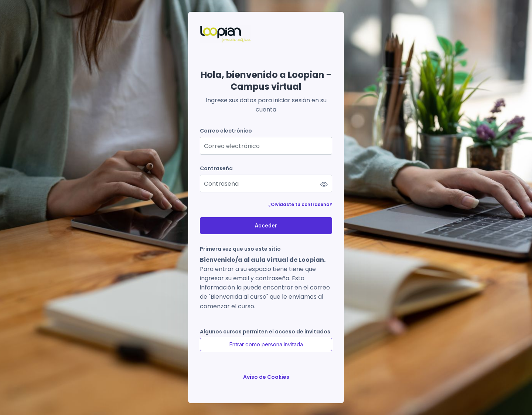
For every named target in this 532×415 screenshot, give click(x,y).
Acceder (266, 225)
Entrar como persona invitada (266, 344)
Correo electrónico (226, 131)
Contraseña (216, 169)
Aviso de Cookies (266, 377)
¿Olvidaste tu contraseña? (300, 204)
